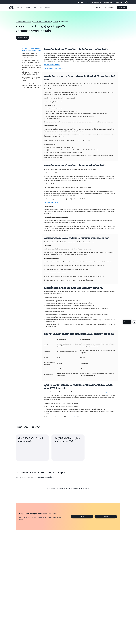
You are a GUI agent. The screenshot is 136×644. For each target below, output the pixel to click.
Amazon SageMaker (105, 392)
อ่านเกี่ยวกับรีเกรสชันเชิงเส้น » (52, 65)
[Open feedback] (134, 322)
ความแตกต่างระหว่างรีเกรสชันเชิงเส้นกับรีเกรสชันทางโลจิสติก (32, 67)
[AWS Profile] (126, 2)
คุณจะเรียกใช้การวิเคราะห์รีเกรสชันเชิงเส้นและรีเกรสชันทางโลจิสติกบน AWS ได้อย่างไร (32, 86)
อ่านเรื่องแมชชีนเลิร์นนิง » (51, 203)
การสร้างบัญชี (73, 417)
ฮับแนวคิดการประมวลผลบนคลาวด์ (42, 22)
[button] (20, 8)
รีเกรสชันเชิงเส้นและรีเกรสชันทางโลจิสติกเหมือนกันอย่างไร (31, 61)
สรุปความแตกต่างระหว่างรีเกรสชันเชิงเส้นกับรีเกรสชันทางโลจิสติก (31, 79)
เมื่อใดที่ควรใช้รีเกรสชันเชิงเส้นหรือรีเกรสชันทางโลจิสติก (32, 73)
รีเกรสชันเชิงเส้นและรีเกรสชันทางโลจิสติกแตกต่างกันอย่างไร (32, 50)
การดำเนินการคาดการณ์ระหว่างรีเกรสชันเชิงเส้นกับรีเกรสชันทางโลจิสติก (32, 56)
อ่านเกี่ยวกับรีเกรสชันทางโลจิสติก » (53, 69)
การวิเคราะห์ (56, 22)
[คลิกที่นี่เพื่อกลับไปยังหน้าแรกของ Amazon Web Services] (11, 9)
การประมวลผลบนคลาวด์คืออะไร (24, 22)
